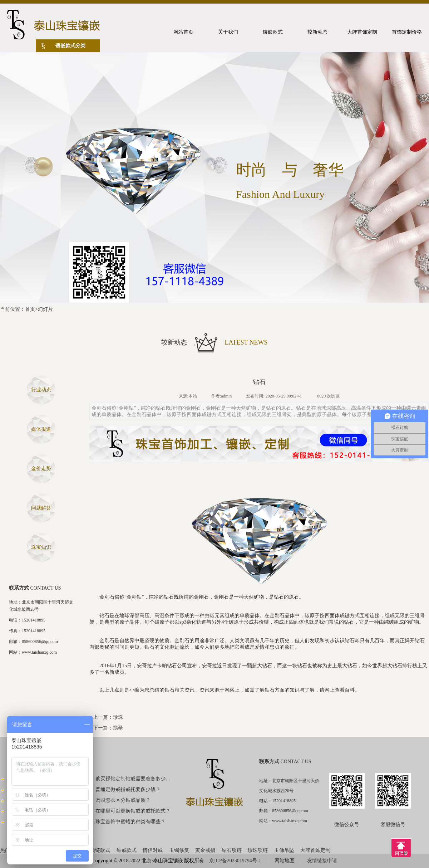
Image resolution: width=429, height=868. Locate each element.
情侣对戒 (153, 850)
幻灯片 (45, 309)
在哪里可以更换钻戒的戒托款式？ (133, 811)
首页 (30, 309)
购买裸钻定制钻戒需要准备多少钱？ (133, 779)
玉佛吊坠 (284, 850)
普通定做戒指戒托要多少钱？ (128, 789)
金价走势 (41, 469)
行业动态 (41, 390)
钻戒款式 (127, 850)
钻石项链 (232, 850)
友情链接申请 (322, 861)
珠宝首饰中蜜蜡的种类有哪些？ (130, 822)
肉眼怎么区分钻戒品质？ (123, 800)
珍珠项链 (258, 850)
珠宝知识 (41, 547)
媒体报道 (41, 429)
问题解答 (41, 508)
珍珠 (118, 717)
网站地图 (285, 861)
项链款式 (100, 850)
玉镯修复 (179, 850)
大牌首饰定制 (315, 850)
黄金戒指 (205, 850)
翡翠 (118, 728)
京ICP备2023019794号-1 (236, 861)
